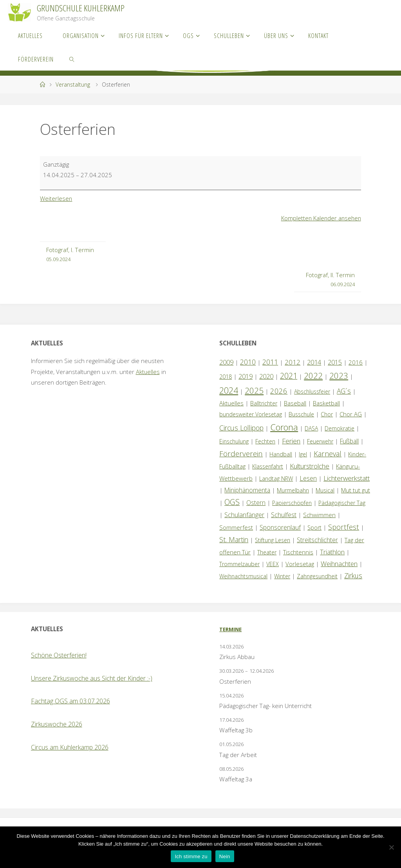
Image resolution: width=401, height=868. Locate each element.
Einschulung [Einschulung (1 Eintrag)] (234, 441)
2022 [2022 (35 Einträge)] (313, 376)
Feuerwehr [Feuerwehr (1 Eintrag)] (320, 441)
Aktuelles (148, 372)
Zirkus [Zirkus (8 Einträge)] (353, 576)
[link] (72, 59)
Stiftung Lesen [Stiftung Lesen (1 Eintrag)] (273, 540)
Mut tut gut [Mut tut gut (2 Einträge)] (356, 490)
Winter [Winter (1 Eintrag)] (282, 576)
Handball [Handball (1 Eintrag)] (281, 454)
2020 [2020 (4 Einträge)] (266, 376)
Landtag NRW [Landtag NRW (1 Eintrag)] (276, 478)
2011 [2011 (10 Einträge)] (270, 362)
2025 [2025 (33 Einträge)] (254, 390)
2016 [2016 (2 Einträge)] (356, 362)
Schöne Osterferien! (59, 655)
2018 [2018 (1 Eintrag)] (226, 377)
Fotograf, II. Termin (330, 280)
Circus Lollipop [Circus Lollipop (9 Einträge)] (241, 428)
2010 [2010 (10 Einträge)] (248, 362)
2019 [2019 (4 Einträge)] (246, 376)
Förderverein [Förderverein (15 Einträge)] (241, 453)
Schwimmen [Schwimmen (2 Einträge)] (319, 515)
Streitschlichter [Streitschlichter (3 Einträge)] (317, 540)
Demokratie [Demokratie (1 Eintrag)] (340, 428)
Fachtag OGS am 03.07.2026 (70, 701)
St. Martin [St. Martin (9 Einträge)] (234, 539)
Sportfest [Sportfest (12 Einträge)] (344, 527)
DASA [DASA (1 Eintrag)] (311, 428)
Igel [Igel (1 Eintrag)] (303, 454)
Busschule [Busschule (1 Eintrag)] (301, 414)
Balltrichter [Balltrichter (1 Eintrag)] (264, 403)
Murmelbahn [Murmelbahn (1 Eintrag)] (293, 490)
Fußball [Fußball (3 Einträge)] (349, 441)
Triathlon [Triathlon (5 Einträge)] (332, 552)
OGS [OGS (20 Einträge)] (232, 502)
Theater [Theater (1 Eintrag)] (267, 552)
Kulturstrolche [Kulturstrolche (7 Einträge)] (310, 466)
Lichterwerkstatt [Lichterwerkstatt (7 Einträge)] (347, 478)
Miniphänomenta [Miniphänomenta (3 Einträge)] (247, 490)
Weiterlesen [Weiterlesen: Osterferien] (56, 198)
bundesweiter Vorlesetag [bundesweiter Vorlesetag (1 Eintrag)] (251, 414)
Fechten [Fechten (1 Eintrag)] (265, 441)
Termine (230, 629)
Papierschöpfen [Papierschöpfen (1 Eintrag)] (292, 503)
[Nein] (391, 847)
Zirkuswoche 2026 (57, 724)
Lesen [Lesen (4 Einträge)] (308, 478)
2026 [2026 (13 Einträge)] (279, 391)
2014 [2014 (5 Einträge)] (314, 362)
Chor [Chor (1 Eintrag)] (327, 414)
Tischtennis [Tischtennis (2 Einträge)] (298, 552)
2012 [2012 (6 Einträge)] (293, 362)
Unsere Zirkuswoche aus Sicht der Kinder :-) (92, 678)
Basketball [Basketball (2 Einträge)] (326, 403)
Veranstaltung (73, 84)
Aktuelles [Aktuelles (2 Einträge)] (231, 403)
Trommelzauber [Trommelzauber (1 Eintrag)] (239, 564)
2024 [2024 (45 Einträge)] (229, 390)
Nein (225, 856)
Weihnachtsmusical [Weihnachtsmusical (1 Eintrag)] (243, 576)
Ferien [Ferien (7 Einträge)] (291, 441)
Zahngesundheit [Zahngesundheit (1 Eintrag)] (317, 576)
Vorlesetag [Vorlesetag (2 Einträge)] (300, 564)
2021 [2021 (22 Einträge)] (289, 376)
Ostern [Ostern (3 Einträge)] (256, 503)
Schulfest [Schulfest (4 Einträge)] (284, 515)
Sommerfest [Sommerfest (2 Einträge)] (236, 527)
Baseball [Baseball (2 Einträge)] (295, 403)
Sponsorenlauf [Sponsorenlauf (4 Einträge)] (280, 527)
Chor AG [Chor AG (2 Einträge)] (351, 414)
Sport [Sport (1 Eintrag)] (314, 528)
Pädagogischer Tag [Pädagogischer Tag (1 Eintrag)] (342, 503)
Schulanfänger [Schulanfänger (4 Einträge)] (244, 515)
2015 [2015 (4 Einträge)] (335, 362)
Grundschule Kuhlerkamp (81, 8)
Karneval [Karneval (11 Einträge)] (328, 454)
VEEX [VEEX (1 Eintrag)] (273, 564)
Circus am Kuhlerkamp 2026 (70, 747)
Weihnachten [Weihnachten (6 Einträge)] (339, 564)
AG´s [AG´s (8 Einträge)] (344, 391)
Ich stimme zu (191, 856)
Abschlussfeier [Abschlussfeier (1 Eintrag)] (312, 391)
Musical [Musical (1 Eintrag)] (325, 490)
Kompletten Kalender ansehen (320, 218)
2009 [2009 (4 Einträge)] (226, 362)
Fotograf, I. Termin (70, 255)
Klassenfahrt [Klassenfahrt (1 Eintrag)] (268, 466)
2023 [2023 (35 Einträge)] (339, 376)
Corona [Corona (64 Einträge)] (284, 427)
